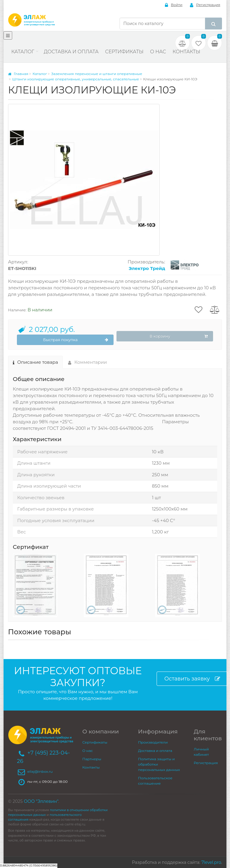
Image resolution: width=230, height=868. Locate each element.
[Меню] (8, 35)
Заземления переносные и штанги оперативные (97, 74)
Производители (153, 742)
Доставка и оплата (71, 52)
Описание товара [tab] (35, 362)
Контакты (186, 52)
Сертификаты (124, 52)
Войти (174, 5)
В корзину (179, 336)
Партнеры (92, 759)
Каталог (23, 52)
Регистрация (205, 5)
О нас (158, 52)
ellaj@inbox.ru (40, 771)
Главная (18, 74)
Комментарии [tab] (88, 362)
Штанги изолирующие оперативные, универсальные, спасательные (76, 79)
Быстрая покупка (76, 340)
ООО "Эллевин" (41, 801)
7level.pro (211, 862)
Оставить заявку (192, 679)
